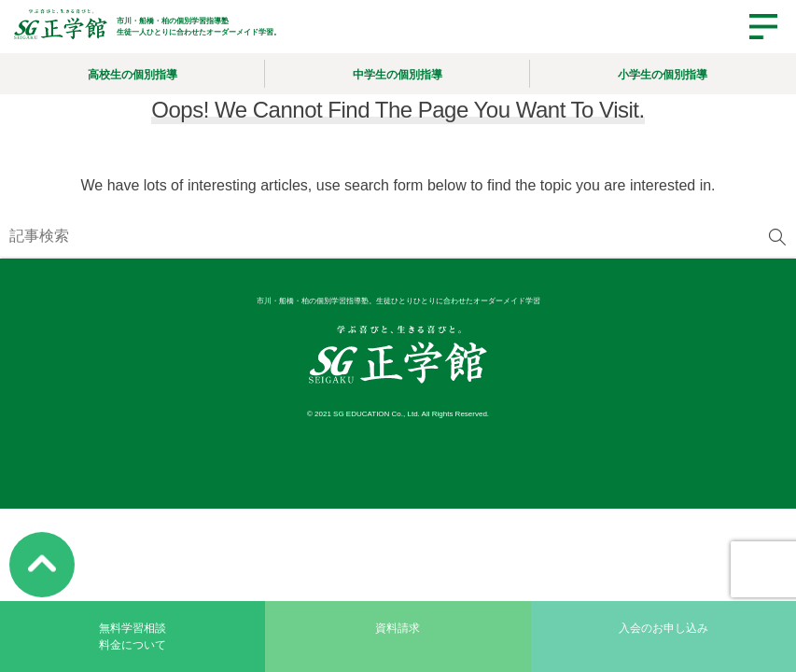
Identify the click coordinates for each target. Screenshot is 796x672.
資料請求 (398, 628)
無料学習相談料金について (133, 637)
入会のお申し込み (663, 628)
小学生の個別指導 (663, 75)
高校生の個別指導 (133, 75)
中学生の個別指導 (398, 75)
